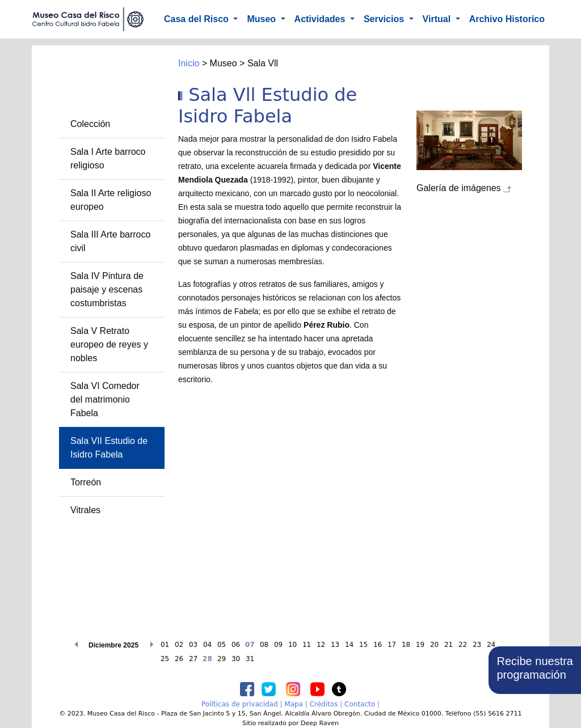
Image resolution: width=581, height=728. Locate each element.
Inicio (189, 63)
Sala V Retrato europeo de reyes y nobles (109, 344)
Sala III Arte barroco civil (110, 241)
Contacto (360, 704)
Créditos (324, 704)
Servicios (385, 19)
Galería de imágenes (459, 188)
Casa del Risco (197, 19)
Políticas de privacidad (240, 704)
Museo (262, 19)
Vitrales (85, 510)
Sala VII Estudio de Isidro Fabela (109, 448)
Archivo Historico (507, 19)
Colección (90, 124)
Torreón (86, 482)
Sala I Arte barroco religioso (108, 158)
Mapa (294, 704)
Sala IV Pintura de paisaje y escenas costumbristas (107, 289)
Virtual (438, 19)
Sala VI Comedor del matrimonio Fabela (105, 399)
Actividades (321, 19)
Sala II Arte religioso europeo (111, 200)
